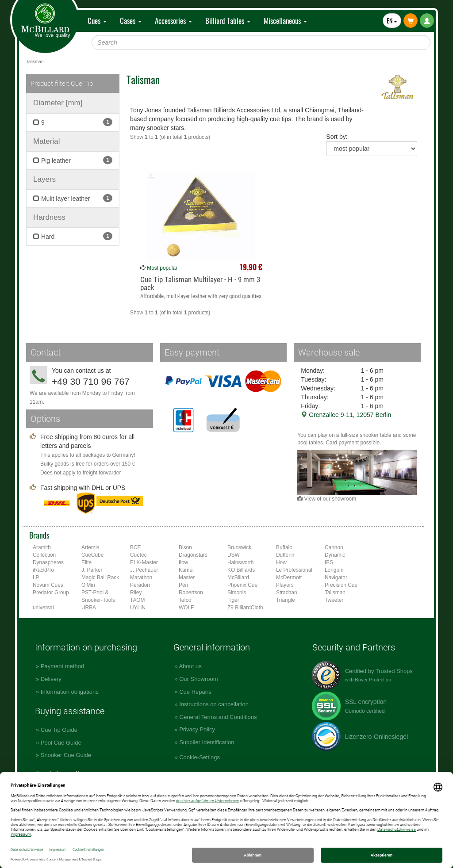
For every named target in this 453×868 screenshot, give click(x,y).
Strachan (287, 593)
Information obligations (70, 692)
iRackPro (43, 570)
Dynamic (335, 555)
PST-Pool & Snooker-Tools (98, 596)
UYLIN (138, 608)
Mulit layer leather (73, 198)
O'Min (88, 585)
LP (36, 577)
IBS (329, 562)
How (281, 562)
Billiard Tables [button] (228, 21)
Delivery (51, 679)
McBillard (238, 577)
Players (285, 585)
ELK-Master (144, 562)
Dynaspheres (48, 562)
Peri (183, 585)
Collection (44, 555)
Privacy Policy (197, 729)
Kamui (186, 570)
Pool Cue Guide (61, 743)
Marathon (141, 577)
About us (190, 666)
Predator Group (51, 593)
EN (392, 21)
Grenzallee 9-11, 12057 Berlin (346, 415)
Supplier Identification (207, 742)
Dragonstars (193, 555)
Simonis (237, 593)
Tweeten (335, 600)
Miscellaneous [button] (285, 21)
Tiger (233, 600)
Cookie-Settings (200, 757)
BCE (135, 547)
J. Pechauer (144, 570)
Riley (136, 593)
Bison (185, 547)
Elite (86, 562)
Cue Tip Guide (59, 730)
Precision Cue (341, 585)
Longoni (334, 570)
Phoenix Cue (242, 585)
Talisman (335, 593)
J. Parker (92, 570)
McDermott (289, 577)
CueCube (92, 555)
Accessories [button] (173, 21)
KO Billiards (241, 570)
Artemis (90, 547)
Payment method (62, 666)
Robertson (191, 593)
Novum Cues (48, 585)
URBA (89, 608)
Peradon (140, 585)
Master (187, 577)
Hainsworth (240, 562)
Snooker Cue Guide (66, 755)
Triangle (286, 600)
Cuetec (138, 555)
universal (43, 608)
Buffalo (284, 547)
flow (183, 562)
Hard (73, 236)
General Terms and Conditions (218, 717)
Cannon (334, 547)
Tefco (185, 600)
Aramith (42, 547)
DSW (234, 555)
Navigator (336, 577)
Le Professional (294, 570)
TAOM (137, 600)
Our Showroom (198, 679)
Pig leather (73, 160)
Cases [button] (131, 21)
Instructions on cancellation (214, 704)
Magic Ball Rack (100, 577)
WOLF (186, 608)
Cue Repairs (195, 692)
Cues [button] (97, 21)
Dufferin (285, 555)
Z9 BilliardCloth (245, 608)
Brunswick (239, 547)
